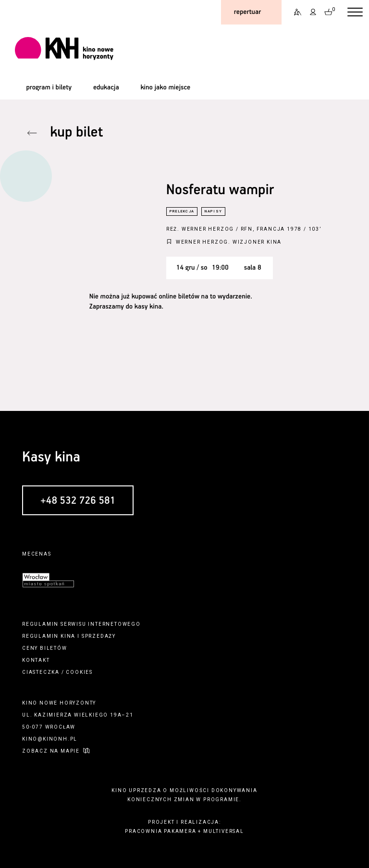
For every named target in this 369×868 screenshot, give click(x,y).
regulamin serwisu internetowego (81, 624)
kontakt (36, 660)
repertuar (247, 12)
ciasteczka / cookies (57, 672)
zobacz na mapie (51, 751)
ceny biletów (45, 648)
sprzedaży (99, 636)
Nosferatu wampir (220, 191)
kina (68, 636)
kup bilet (76, 133)
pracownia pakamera (160, 831)
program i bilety (49, 87)
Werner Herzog (208, 229)
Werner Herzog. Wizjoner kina (229, 242)
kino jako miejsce (165, 87)
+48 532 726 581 (78, 501)
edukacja (106, 87)
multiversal (224, 831)
